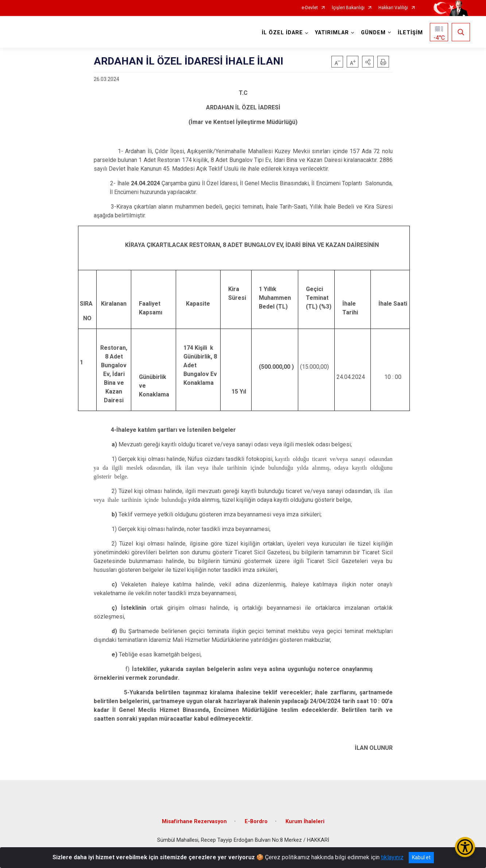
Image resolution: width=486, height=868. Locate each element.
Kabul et (421, 857)
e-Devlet (310, 8)
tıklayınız (392, 857)
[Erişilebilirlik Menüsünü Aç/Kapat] (465, 847)
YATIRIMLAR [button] (332, 33)
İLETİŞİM (410, 33)
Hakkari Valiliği (393, 8)
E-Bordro (256, 821)
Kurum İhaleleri (305, 821)
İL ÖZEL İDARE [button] (282, 33)
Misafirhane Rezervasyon (194, 821)
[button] (368, 62)
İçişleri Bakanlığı (348, 8)
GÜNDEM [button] (373, 33)
